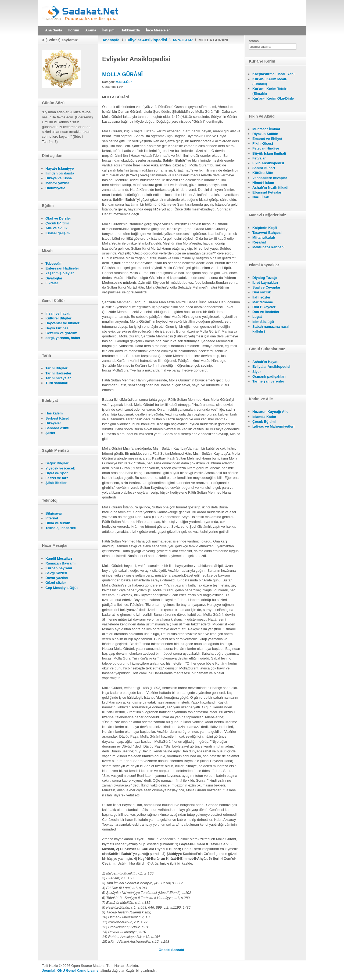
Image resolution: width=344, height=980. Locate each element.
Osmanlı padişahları (269, 376)
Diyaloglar (54, 278)
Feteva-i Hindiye (266, 148)
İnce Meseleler (158, 30)
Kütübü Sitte (263, 173)
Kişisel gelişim (58, 233)
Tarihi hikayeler (58, 378)
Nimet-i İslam (263, 183)
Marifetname (263, 302)
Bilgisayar (54, 513)
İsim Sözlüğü (263, 322)
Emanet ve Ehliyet (267, 139)
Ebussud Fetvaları (267, 192)
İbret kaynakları (265, 283)
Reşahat (259, 242)
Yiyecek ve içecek (60, 468)
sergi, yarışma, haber (63, 338)
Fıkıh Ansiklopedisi (268, 163)
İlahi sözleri (262, 297)
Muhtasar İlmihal (266, 129)
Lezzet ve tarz (57, 478)
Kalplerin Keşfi (265, 228)
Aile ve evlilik (56, 228)
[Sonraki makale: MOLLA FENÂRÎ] (178, 950)
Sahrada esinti (57, 428)
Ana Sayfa (54, 30)
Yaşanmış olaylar (60, 273)
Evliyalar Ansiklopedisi (146, 40)
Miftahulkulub (264, 237)
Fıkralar (52, 283)
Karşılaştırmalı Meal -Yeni (273, 74)
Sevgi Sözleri (56, 573)
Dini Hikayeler (264, 307)
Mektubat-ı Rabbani (268, 247)
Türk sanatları (57, 383)
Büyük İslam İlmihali (269, 153)
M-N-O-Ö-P (183, 40)
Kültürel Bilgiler (58, 318)
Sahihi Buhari (264, 168)
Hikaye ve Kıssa (59, 178)
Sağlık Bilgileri (58, 463)
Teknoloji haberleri (61, 528)
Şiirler (50, 433)
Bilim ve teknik (58, 523)
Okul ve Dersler (58, 218)
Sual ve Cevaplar (266, 287)
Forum (74, 30)
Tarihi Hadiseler (58, 373)
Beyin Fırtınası (58, 328)
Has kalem (54, 413)
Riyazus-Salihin (265, 134)
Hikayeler (53, 423)
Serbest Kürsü (57, 418)
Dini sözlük (262, 292)
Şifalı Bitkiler (56, 483)
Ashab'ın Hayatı (265, 362)
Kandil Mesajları (59, 558)
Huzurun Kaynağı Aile (270, 412)
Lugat (257, 317)
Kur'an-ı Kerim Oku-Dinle (273, 98)
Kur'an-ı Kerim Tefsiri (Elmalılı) (270, 91)
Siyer (257, 372)
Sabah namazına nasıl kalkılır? (270, 329)
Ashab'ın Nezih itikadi (270, 187)
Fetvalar (259, 158)
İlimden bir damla (60, 173)
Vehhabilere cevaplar (270, 178)
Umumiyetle (55, 188)
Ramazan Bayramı (60, 563)
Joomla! (49, 970)
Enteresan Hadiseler (62, 268)
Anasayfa (111, 40)
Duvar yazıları (57, 578)
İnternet (52, 518)
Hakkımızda (130, 30)
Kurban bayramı (59, 568)
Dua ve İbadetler (266, 312)
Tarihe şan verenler (268, 381)
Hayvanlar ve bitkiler (62, 323)
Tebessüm (54, 263)
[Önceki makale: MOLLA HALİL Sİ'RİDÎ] (165, 950)
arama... (255, 41)
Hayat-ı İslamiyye (60, 168)
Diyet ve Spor (57, 473)
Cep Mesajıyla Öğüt (62, 588)
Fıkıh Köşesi (263, 143)
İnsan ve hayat (58, 313)
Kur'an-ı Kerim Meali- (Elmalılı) (270, 81)
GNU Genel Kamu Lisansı (78, 970)
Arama (91, 30)
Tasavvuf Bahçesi (267, 233)
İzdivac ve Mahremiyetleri (273, 426)
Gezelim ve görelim (61, 333)
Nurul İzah (261, 197)
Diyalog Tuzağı (265, 278)
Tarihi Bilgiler (56, 368)
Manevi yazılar (57, 183)
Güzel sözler (56, 583)
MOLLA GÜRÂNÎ (122, 74)
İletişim (108, 30)
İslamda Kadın (264, 417)
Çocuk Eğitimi (57, 223)
